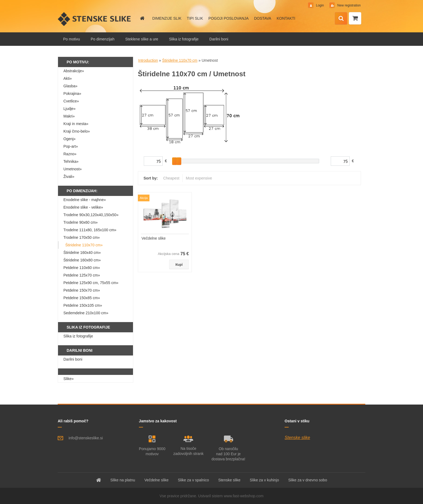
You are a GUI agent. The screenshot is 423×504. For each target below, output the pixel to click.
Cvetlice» (71, 101)
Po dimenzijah (103, 39)
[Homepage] (142, 18)
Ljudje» (69, 109)
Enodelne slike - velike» (83, 207)
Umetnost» (73, 169)
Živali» (69, 177)
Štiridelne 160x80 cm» (82, 260)
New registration (349, 5)
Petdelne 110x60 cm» (82, 268)
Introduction (148, 60)
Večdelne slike (154, 238)
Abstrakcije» (74, 71)
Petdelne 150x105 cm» (83, 305)
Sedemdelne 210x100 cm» (86, 313)
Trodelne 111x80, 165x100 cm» (90, 230)
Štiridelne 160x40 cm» (82, 253)
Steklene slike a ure (142, 39)
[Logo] (95, 19)
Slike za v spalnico (193, 480)
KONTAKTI (286, 18)
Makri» (69, 116)
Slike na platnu (123, 480)
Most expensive (199, 178)
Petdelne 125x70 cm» (82, 275)
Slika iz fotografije (184, 39)
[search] (341, 19)
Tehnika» (71, 161)
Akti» (68, 78)
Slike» (69, 379)
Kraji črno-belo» (77, 131)
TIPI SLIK (195, 18)
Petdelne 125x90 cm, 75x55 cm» (91, 283)
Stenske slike (297, 438)
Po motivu (71, 39)
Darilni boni (219, 39)
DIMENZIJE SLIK (167, 18)
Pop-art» (71, 146)
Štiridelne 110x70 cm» (84, 245)
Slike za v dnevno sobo (308, 480)
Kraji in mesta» (76, 124)
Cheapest (171, 178)
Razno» (70, 154)
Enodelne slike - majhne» (85, 200)
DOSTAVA (263, 18)
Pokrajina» (72, 94)
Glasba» (70, 86)
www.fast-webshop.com (244, 496)
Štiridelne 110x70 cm (180, 60)
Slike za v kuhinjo (264, 480)
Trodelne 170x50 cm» (82, 237)
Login (320, 5)
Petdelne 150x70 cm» (82, 290)
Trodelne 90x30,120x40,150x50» (91, 215)
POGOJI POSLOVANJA (229, 18)
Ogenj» (69, 139)
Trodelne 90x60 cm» (81, 222)
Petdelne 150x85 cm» (82, 298)
